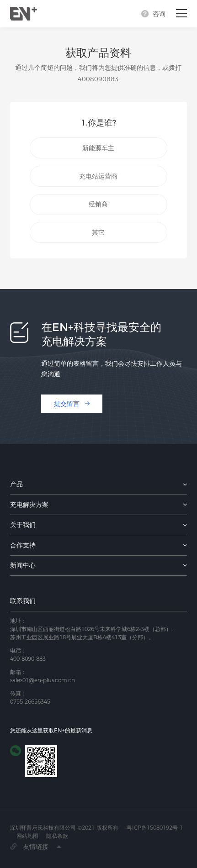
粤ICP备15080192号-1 (155, 828)
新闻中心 (23, 565)
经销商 (98, 204)
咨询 (159, 14)
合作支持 (23, 545)
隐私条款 (57, 836)
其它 (98, 232)
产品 (16, 484)
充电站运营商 (98, 176)
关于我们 (23, 525)
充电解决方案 (29, 505)
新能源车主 (98, 148)
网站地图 (27, 836)
